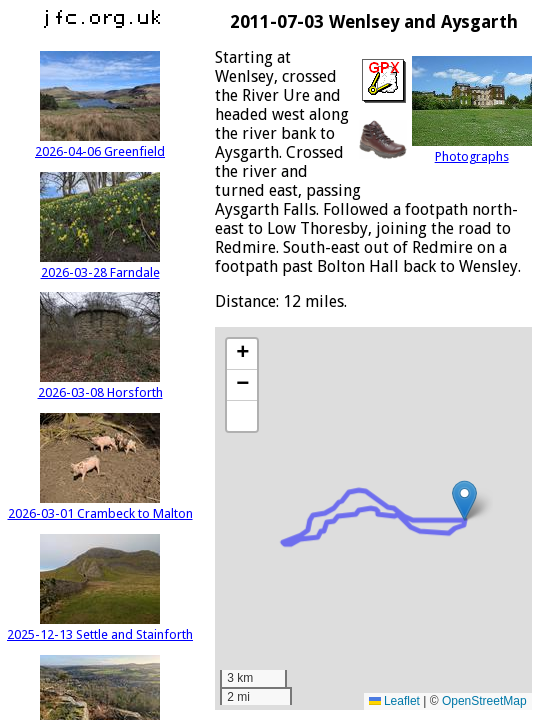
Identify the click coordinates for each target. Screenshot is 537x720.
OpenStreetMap (484, 701)
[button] (464, 500)
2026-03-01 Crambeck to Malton (100, 506)
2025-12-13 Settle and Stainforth (100, 627)
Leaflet (394, 701)
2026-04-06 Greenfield (100, 144)
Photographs (472, 149)
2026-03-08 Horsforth (100, 385)
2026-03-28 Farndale (100, 265)
